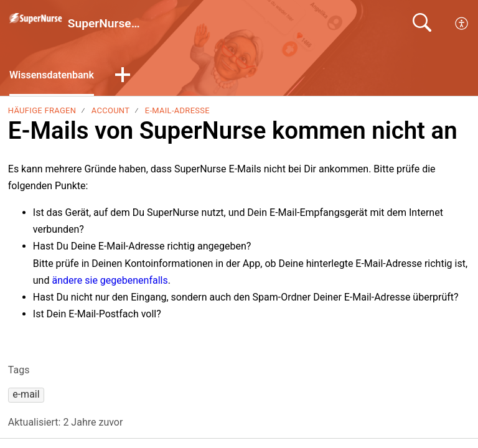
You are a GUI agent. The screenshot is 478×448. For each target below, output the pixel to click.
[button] (123, 76)
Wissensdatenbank (52, 75)
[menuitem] (462, 24)
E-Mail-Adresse (177, 110)
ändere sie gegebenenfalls (110, 280)
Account (111, 110)
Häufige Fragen (42, 110)
